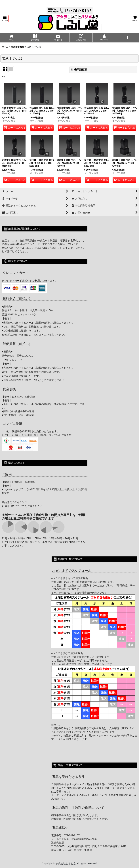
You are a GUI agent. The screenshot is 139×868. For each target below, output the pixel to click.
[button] (5, 19)
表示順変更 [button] (79, 70)
